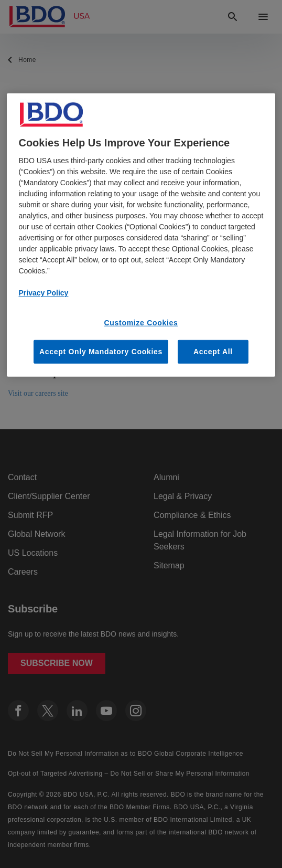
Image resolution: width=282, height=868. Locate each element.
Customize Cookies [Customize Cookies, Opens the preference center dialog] (141, 323)
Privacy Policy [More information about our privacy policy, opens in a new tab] (43, 293)
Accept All (213, 351)
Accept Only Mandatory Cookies (101, 351)
